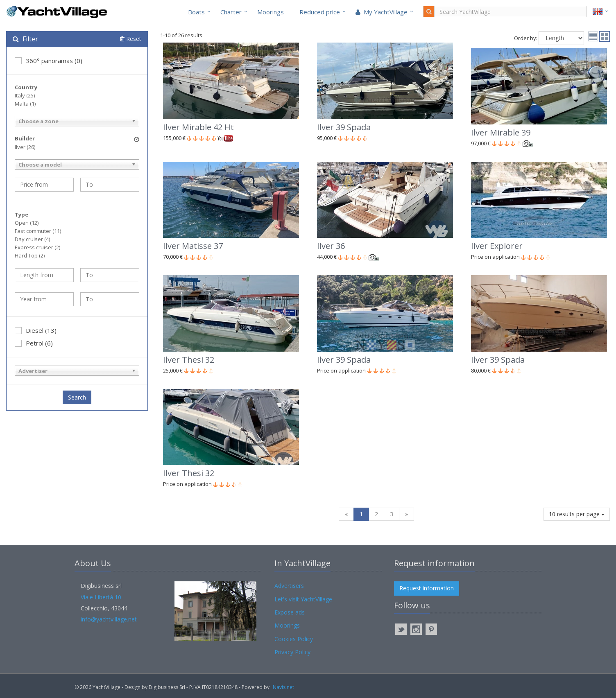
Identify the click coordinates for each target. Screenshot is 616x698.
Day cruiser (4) (32, 239)
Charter (231, 12)
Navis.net (283, 687)
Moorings (271, 12)
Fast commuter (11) (38, 231)
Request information (427, 588)
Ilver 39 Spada (344, 127)
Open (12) (27, 223)
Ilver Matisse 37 (193, 246)
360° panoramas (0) (49, 61)
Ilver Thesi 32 (189, 360)
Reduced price (320, 12)
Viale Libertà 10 (101, 597)
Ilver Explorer (497, 246)
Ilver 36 (331, 246)
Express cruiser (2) (37, 247)
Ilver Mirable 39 (501, 132)
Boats (196, 12)
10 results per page (577, 514)
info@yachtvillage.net (109, 619)
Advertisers (289, 586)
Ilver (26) (25, 147)
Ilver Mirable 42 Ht (198, 127)
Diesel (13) (36, 330)
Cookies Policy (294, 639)
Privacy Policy (292, 652)
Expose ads (290, 612)
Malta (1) (25, 104)
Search (77, 397)
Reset (131, 39)
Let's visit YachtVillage (303, 599)
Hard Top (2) (30, 255)
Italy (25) (25, 95)
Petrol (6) (34, 343)
